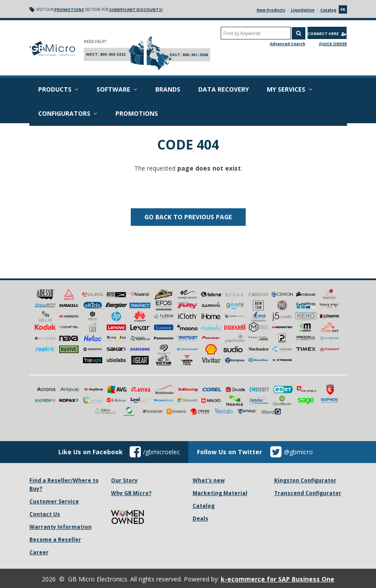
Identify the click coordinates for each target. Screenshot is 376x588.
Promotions (69, 9)
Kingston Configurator (305, 480)
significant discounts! (136, 9)
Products (58, 89)
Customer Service (54, 501)
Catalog (328, 10)
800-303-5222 (113, 54)
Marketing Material (220, 493)
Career (39, 552)
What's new (209, 480)
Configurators (68, 113)
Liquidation (303, 10)
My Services (290, 89)
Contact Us (45, 514)
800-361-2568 (195, 55)
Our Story (124, 480)
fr (343, 9)
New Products (271, 10)
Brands (168, 89)
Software (117, 89)
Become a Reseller (55, 540)
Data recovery (224, 89)
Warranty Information (61, 527)
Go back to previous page (188, 217)
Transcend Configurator (308, 493)
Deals (201, 519)
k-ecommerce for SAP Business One (278, 579)
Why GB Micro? (131, 493)
